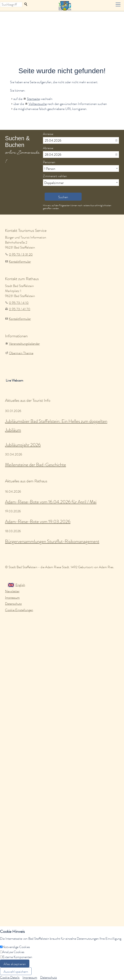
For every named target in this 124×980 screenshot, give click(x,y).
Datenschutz (13, 604)
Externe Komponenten (17, 957)
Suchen (26, 4)
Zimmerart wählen (55, 176)
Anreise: (48, 134)
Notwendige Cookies (16, 947)
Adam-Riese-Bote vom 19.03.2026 (38, 521)
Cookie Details (10, 977)
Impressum (12, 598)
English (20, 585)
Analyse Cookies (13, 952)
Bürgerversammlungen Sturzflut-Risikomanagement (52, 541)
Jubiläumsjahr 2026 (23, 445)
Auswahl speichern (16, 972)
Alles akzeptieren (15, 964)
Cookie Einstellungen (19, 610)
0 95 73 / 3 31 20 (21, 254)
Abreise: (48, 148)
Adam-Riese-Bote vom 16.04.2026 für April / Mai (51, 502)
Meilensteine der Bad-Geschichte (36, 465)
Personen (49, 162)
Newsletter (12, 591)
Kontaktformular (20, 262)
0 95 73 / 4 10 (19, 303)
